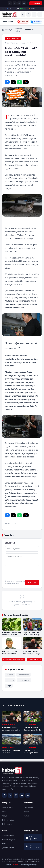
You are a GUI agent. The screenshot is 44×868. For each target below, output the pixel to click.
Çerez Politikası (8, 848)
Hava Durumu (37, 22)
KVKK (4, 844)
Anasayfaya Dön (35, 659)
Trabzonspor (24, 675)
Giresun (10, 675)
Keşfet (36, 3)
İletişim (27, 812)
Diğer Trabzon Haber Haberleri (14, 659)
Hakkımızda (29, 808)
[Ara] (29, 14)
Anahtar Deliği (7, 808)
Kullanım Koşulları (9, 840)
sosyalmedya (24, 680)
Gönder (32, 582)
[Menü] (34, 14)
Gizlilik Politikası (8, 835)
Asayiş (5, 816)
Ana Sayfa (7, 30)
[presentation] (23, 573)
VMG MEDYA (16, 865)
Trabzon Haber (18, 30)
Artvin (4, 812)
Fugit (9, 686)
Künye (26, 816)
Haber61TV (23, 22)
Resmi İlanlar (7, 22)
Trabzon (10, 680)
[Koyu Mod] (23, 14)
